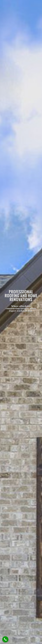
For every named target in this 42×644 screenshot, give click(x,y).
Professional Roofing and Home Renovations (21, 296)
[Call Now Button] (5, 639)
